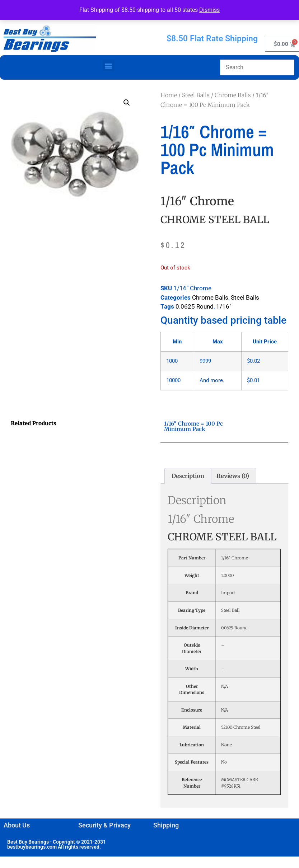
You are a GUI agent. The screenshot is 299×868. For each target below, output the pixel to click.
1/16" (224, 306)
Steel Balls (196, 95)
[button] (109, 65)
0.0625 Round (195, 306)
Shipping (166, 825)
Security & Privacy (104, 825)
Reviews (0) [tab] (233, 476)
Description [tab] (188, 476)
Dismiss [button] (209, 10)
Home (169, 95)
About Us (17, 825)
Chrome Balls (233, 95)
